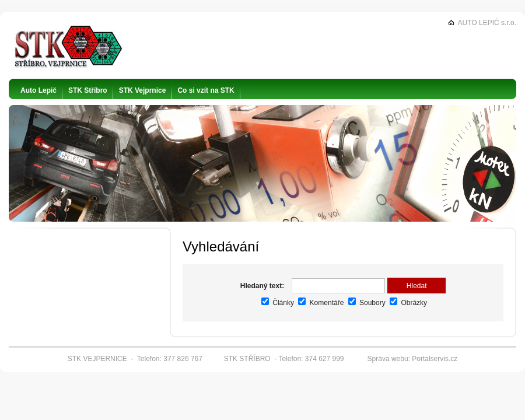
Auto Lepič (38, 90)
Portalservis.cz (435, 359)
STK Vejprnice (143, 90)
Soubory (367, 303)
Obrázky (408, 303)
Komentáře (321, 303)
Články (278, 303)
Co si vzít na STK (206, 90)
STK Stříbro (88, 90)
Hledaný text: (262, 286)
